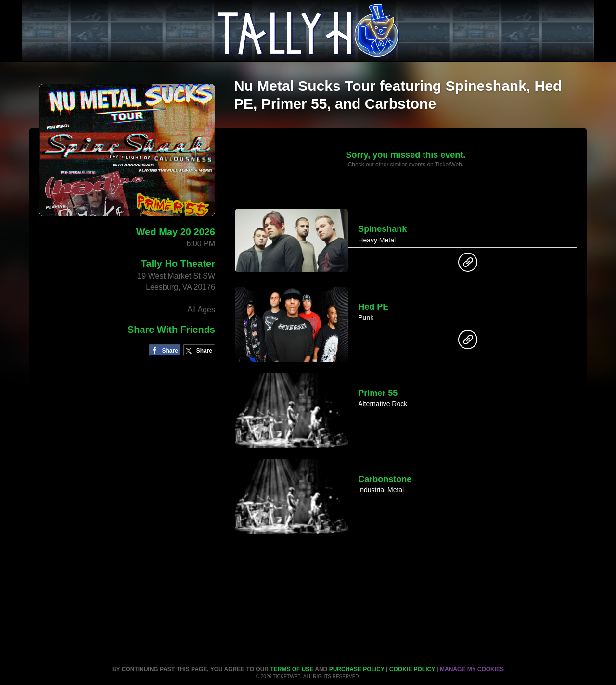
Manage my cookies (472, 669)
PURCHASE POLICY (358, 669)
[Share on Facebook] (165, 350)
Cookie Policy (413, 669)
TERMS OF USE (292, 669)
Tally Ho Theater (178, 264)
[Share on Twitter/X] (199, 350)
